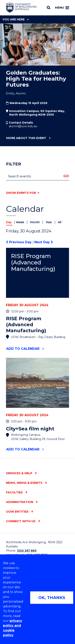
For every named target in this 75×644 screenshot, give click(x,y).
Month (35, 222)
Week (20, 222)
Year (49, 222)
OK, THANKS (52, 598)
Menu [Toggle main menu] (62, 8)
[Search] (48, 8)
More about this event (26, 138)
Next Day (44, 242)
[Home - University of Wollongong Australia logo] (21, 8)
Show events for (21, 193)
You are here (16, 19)
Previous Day (19, 242)
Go (66, 176)
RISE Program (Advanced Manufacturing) (33, 262)
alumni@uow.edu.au (23, 126)
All (60, 222)
